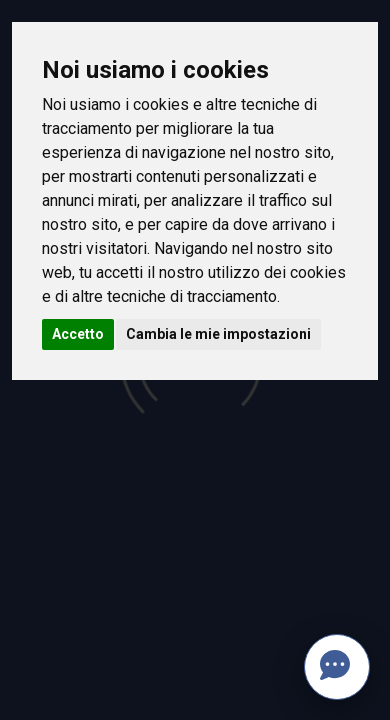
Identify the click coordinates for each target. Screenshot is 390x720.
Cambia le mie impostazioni (218, 334)
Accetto (78, 334)
